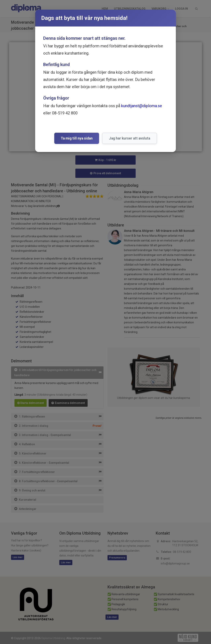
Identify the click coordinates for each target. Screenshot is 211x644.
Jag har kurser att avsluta (130, 138)
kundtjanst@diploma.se (142, 106)
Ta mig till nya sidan (77, 138)
